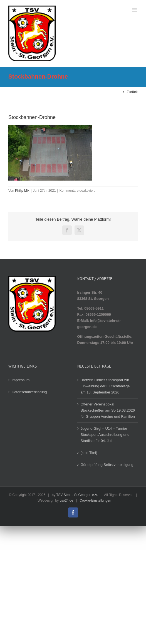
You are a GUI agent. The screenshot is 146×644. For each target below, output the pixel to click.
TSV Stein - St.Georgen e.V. (77, 495)
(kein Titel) (89, 453)
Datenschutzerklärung (29, 392)
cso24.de (66, 500)
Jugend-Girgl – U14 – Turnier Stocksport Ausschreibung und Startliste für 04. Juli (105, 435)
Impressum (21, 380)
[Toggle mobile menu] (135, 10)
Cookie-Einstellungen (95, 500)
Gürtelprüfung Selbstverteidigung (107, 465)
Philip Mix (22, 191)
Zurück (132, 92)
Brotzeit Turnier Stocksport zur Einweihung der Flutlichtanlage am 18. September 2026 (105, 386)
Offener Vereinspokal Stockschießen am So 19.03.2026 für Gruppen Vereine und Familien (108, 410)
